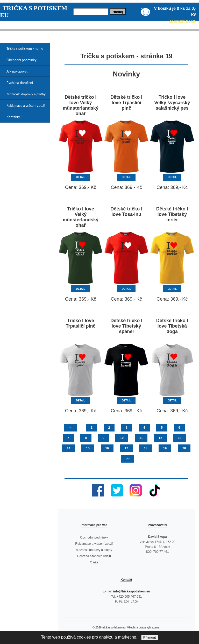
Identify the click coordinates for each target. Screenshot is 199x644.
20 (184, 448)
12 (160, 438)
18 (145, 448)
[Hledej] (91, 12)
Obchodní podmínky (22, 60)
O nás (94, 562)
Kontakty (13, 117)
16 (107, 448)
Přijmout (150, 637)
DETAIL (80, 177)
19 (165, 448)
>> (128, 459)
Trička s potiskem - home (25, 48)
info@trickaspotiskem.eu (132, 591)
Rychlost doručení (20, 83)
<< (70, 428)
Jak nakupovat (17, 71)
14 (69, 448)
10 (122, 438)
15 (88, 448)
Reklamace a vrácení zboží (26, 105)
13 (180, 438)
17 (126, 448)
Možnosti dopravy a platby (26, 94)
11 (141, 438)
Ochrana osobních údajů (94, 556)
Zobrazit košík (182, 21)
